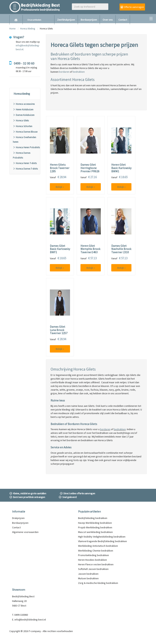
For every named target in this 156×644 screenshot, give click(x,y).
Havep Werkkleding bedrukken (95, 523)
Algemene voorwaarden (25, 532)
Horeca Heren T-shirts (25, 163)
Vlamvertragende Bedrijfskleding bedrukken (102, 541)
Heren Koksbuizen (23, 110)
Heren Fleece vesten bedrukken (96, 564)
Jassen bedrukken (88, 574)
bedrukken (79, 72)
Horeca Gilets (21, 121)
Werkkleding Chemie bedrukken (96, 551)
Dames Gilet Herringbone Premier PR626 (90, 168)
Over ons (108, 20)
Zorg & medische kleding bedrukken (98, 583)
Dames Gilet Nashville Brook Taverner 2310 (121, 249)
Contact (123, 20)
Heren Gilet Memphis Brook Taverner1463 (90, 249)
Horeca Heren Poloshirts (26, 147)
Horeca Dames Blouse (25, 132)
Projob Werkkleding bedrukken (95, 527)
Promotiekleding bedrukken (93, 555)
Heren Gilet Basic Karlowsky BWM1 (121, 168)
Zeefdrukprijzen (66, 20)
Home (12, 29)
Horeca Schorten (23, 126)
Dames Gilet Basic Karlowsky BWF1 (60, 249)
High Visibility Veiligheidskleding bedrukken (102, 537)
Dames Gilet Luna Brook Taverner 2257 (59, 330)
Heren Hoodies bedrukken (92, 560)
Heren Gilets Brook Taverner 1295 (60, 168)
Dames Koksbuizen (24, 115)
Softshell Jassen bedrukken (93, 569)
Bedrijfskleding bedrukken (93, 518)
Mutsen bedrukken (88, 578)
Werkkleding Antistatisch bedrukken (98, 546)
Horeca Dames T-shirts (25, 169)
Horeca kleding (28, 29)
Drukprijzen (18, 518)
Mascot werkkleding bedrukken (95, 532)
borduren (64, 72)
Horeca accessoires (24, 104)
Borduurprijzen (89, 20)
